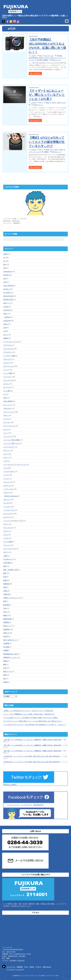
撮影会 (5, 615)
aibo (5, 264)
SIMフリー (7, 303)
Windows (7, 317)
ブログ (26, 967)
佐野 (5, 566)
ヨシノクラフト (8, 528)
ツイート (6, 454)
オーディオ (7, 387)
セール (5, 429)
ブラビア (6, 493)
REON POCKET (9, 296)
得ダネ (5, 612)
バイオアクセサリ (9, 471)
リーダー (6, 538)
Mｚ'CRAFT (7, 293)
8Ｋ (4, 261)
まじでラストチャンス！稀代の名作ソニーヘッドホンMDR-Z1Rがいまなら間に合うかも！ (33, 721)
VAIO (5, 314)
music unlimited (8, 286)
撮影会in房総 (7, 619)
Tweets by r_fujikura (10, 784)
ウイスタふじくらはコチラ (15, 969)
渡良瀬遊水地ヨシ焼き (11, 654)
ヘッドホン (7, 507)
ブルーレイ (7, 500)
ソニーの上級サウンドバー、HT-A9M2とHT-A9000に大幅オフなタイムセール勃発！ (31, 718)
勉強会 (5, 580)
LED (5, 278)
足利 (5, 668)
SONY (41, 58)
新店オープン (8, 626)
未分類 (5, 636)
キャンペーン (59, 58)
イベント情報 (8, 373)
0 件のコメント (56, 60)
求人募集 (6, 647)
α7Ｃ (52, 150)
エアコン (6, 384)
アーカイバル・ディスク (11, 342)
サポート (6, 415)
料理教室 (6, 622)
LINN (5, 282)
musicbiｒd (7, 289)
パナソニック (8, 482)
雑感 (5, 675)
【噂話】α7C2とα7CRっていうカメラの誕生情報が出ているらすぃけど (47, 142)
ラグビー (6, 531)
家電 (5, 601)
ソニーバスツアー (9, 447)
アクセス (38, 967)
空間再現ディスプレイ (11, 657)
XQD (5, 328)
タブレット (7, 450)
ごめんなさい (8, 408)
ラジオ (5, 535)
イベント (6, 370)
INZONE (6, 275)
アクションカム (8, 349)
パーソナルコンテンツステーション (15, 464)
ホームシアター (8, 514)
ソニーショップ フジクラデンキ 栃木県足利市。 (26, 805)
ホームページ (8, 517)
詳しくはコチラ (35, 74)
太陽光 (5, 591)
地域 (5, 587)
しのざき (33, 56)
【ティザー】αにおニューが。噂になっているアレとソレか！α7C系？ (47, 95)
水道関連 (6, 643)
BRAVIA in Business (11, 496)
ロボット (6, 552)
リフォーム (7, 545)
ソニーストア (37, 152)
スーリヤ (6, 419)
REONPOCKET (8, 300)
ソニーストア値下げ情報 (11, 440)
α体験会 (6, 338)
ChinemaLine (8, 271)
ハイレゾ (6, 475)
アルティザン (8, 359)
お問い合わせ (47, 967)
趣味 (5, 664)
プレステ (6, 503)
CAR (5, 268)
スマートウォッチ (9, 426)
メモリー (6, 524)
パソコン (6, 479)
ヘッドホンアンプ (9, 510)
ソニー (5, 433)
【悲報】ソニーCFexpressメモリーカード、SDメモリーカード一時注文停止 (28, 711)
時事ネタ (6, 633)
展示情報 (6, 605)
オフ (5, 394)
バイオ (5, 468)
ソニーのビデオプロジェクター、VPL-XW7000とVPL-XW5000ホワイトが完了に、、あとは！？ (35, 725)
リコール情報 (8, 542)
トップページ (11, 967)
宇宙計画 (6, 594)
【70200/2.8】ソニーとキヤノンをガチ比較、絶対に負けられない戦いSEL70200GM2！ (32, 756)
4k (40, 56)
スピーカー (7, 422)
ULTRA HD (7, 310)
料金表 (32, 967)
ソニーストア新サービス (11, 443)
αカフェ (6, 335)
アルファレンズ (48, 56)
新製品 (46, 60)
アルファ (6, 363)
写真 (5, 577)
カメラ (64, 103)
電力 (5, 679)
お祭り (5, 398)
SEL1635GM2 (33, 58)
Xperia (5, 324)
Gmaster (59, 56)
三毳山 (5, 556)
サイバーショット (9, 412)
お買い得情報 (8, 401)
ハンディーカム (8, 489)
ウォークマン (8, 377)
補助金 (5, 661)
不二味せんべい (8, 559)
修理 (5, 573)
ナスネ (5, 461)
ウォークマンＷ (8, 380)
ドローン (6, 457)
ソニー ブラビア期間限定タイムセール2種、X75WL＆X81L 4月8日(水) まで (29, 714)
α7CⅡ (47, 58)
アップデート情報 (9, 356)
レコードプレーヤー (10, 549)
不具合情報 (7, 563)
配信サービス (8, 671)
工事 (5, 608)
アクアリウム (8, 345)
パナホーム (7, 486)
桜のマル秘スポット (10, 640)
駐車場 (5, 682)
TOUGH (6, 307)
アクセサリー (8, 352)
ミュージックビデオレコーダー (14, 521)
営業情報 (6, 584)
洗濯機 (5, 650)
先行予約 (40, 60)
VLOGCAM (7, 321)
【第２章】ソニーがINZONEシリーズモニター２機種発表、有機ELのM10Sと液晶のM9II (32, 740)
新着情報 (6, 629)
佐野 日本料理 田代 (11, 570)
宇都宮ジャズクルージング (12, 598)
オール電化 (7, 391)
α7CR (52, 58)
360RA (5, 254)
